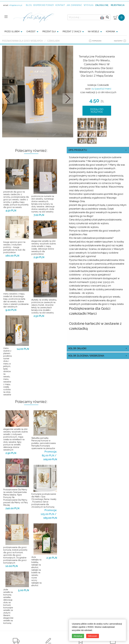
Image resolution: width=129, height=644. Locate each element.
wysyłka (89, 5)
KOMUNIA (110, 32)
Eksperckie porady (44, 5)
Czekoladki (53, 41)
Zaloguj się (102, 5)
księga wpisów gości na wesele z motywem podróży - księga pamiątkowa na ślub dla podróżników (14, 247)
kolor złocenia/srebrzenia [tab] (86, 356)
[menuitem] (14, 32)
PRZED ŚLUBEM (12, 32)
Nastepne (68, 98)
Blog (29, 5)
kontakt (60, 5)
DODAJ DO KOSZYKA (97, 111)
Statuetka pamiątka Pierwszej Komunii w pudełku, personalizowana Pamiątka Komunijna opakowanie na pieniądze (44, 443)
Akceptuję (78, 636)
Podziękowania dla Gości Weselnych (22, 41)
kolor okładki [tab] (77, 348)
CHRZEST (31, 32)
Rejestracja (118, 5)
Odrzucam (93, 636)
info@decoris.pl (16, 5)
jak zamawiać (74, 5)
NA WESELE (93, 32)
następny (118, 41)
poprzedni (97, 41)
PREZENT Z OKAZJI (72, 32)
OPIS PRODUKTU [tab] (78, 150)
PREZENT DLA (49, 32)
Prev (8, 98)
